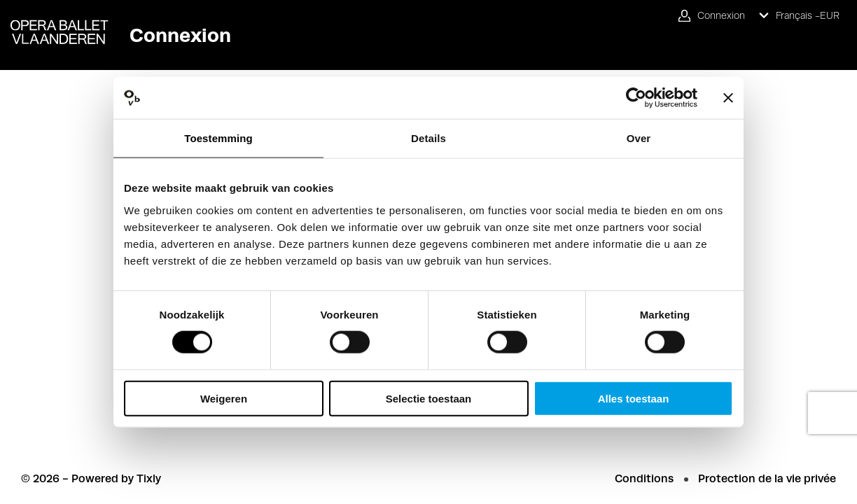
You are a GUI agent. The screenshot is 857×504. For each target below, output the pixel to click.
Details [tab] (428, 138)
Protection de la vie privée (767, 478)
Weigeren (224, 398)
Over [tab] (639, 138)
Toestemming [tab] (218, 138)
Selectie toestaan (429, 398)
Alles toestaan (634, 398)
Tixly (149, 478)
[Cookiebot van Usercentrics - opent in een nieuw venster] (636, 98)
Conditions (644, 478)
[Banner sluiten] (728, 98)
